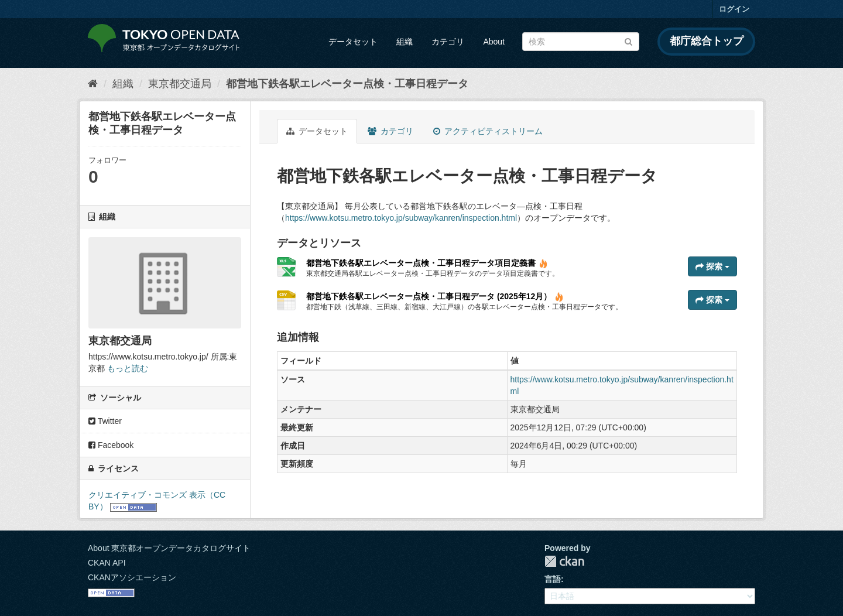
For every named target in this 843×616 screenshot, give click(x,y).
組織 (405, 42)
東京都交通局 (180, 84)
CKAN (564, 561)
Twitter (105, 421)
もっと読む (128, 368)
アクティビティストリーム (488, 131)
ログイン (734, 9)
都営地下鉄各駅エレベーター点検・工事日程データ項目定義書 (427, 263)
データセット (353, 42)
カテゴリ (448, 42)
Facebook (111, 445)
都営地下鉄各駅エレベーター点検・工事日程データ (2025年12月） (435, 296)
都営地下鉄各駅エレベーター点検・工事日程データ (347, 84)
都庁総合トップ (707, 41)
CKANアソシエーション (132, 577)
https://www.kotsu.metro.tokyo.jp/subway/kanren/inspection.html (401, 218)
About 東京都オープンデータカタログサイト (169, 548)
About (494, 42)
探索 (712, 266)
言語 (553, 579)
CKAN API (107, 563)
